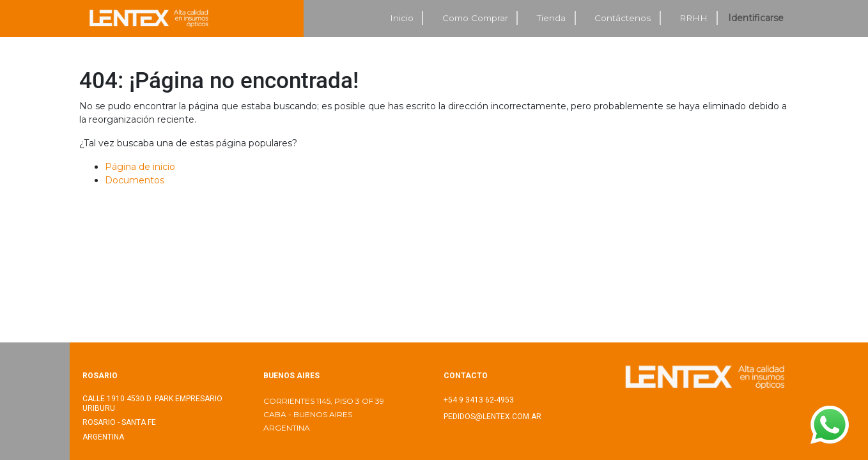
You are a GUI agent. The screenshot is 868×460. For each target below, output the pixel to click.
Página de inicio (140, 167)
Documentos (135, 180)
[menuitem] (402, 18)
